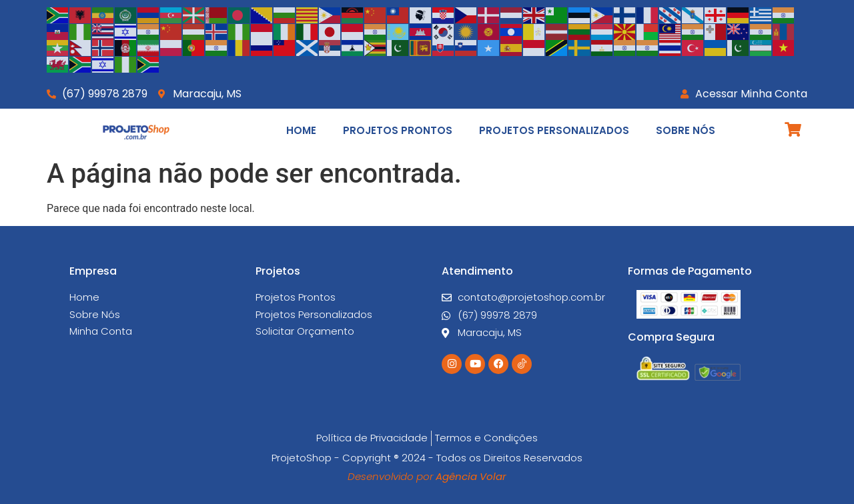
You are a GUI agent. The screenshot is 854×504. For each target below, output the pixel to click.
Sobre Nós (686, 130)
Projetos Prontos (398, 130)
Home (301, 130)
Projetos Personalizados (554, 130)
